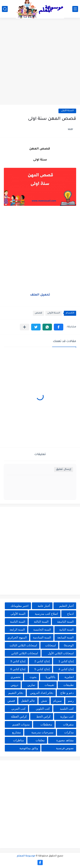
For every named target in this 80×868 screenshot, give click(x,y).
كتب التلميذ (67, 709)
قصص (38, 313)
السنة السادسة (42, 637)
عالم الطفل (28, 701)
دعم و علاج (67, 693)
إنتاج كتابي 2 (42, 661)
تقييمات (49, 685)
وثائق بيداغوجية (29, 748)
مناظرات (18, 740)
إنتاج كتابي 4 (66, 669)
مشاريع (16, 732)
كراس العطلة (19, 716)
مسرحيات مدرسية (42, 732)
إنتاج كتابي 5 (42, 669)
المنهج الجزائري (17, 637)
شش (44, 701)
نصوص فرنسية (65, 748)
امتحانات (50, 645)
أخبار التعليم (66, 606)
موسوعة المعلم (26, 856)
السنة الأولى (67, 111)
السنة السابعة (65, 637)
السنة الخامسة (42, 629)
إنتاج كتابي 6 (18, 669)
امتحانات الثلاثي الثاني (25, 653)
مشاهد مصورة (65, 740)
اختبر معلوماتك (20, 606)
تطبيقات (69, 685)
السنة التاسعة (65, 622)
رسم (71, 701)
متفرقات (68, 724)
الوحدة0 (69, 645)
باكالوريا (51, 677)
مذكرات (69, 732)
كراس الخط (43, 716)
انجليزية (69, 677)
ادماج (70, 614)
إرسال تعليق (64, 469)
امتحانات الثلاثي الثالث (23, 645)
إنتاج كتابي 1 (66, 661)
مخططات (46, 724)
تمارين (31, 685)
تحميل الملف (40, 295)
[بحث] (5, 9)
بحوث (33, 677)
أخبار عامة (44, 606)
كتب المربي (18, 709)
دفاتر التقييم (16, 693)
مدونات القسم (21, 724)
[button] (59, 327)
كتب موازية (67, 716)
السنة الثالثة (41, 622)
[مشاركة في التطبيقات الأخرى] (25, 327)
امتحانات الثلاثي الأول (61, 653)
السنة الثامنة (18, 622)
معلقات (40, 740)
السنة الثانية (66, 629)
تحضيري (16, 677)
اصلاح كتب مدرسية (46, 614)
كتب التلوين (43, 709)
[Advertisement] (40, 62)
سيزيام (57, 701)
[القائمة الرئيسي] (75, 9)
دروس (15, 685)
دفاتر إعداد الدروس (42, 693)
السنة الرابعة (17, 629)
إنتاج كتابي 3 (18, 661)
